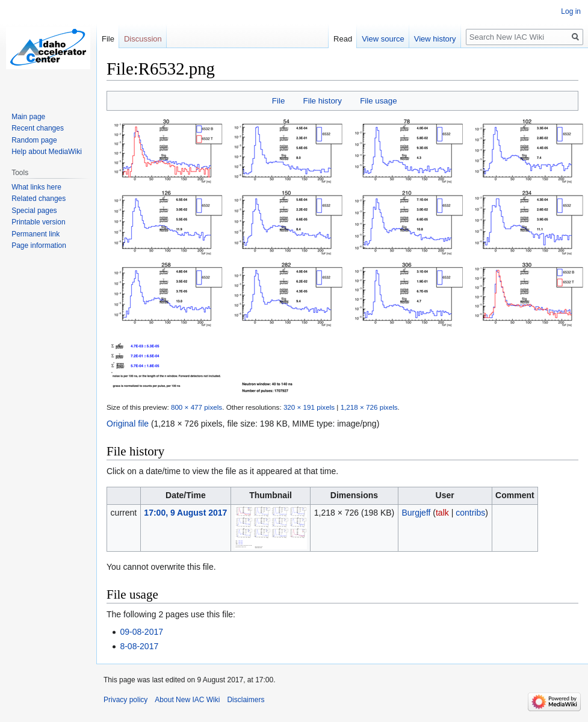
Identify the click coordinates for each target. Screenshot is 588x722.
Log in (571, 11)
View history (435, 39)
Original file (128, 424)
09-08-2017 (141, 632)
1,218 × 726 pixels (369, 407)
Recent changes (38, 128)
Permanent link (36, 234)
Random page (34, 140)
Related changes (39, 199)
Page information (39, 245)
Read (343, 39)
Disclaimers (246, 700)
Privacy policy (125, 700)
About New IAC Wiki (187, 700)
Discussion (143, 39)
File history (323, 101)
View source (383, 39)
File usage (378, 101)
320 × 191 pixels (309, 407)
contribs (470, 513)
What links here (36, 187)
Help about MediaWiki (47, 152)
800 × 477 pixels (197, 407)
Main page (28, 117)
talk (442, 513)
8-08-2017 (139, 646)
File (278, 101)
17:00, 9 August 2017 (185, 513)
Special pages (34, 211)
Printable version (38, 222)
